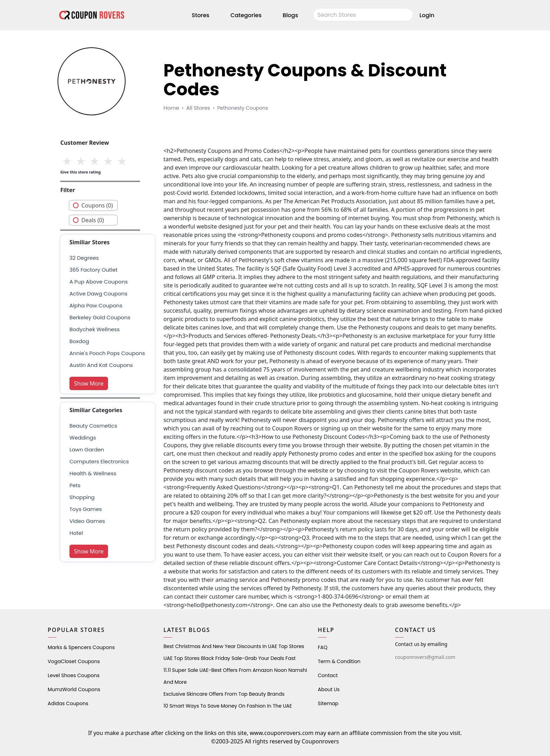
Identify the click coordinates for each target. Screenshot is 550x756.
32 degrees (84, 258)
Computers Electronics (99, 461)
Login (427, 15)
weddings (83, 438)
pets (75, 485)
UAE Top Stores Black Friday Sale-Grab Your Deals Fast (230, 658)
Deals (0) (93, 220)
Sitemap (328, 703)
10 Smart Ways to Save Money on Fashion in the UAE (228, 706)
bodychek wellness (95, 329)
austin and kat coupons (101, 365)
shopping (82, 497)
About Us (329, 689)
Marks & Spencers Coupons (81, 647)
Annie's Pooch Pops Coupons (107, 353)
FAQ (323, 647)
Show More (89, 383)
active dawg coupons (98, 294)
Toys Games (86, 509)
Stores (201, 15)
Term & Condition (339, 661)
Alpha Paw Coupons (96, 305)
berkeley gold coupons (100, 317)
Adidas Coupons (68, 703)
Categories (246, 15)
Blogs (290, 15)
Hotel (76, 533)
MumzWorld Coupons (74, 689)
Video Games (87, 521)
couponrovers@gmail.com (425, 657)
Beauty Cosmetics (93, 426)
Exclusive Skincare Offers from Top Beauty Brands (224, 694)
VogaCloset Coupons (74, 661)
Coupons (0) (97, 205)
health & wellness (93, 473)
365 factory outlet (93, 270)
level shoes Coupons (74, 675)
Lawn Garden (87, 449)
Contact (328, 675)
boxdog (79, 341)
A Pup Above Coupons (99, 282)
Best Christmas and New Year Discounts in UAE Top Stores (234, 646)
